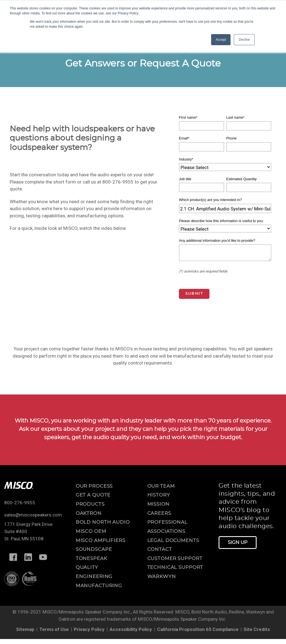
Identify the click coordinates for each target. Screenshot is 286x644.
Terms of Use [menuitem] (54, 629)
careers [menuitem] (159, 513)
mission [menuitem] (158, 504)
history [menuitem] (159, 495)
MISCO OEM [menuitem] (91, 531)
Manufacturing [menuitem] (99, 586)
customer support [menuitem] (175, 558)
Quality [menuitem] (87, 567)
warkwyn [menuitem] (162, 576)
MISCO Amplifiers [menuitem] (101, 540)
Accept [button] (221, 40)
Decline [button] (244, 40)
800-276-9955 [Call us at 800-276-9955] (20, 503)
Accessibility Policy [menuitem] (131, 629)
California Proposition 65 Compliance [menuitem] (198, 629)
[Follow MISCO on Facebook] (13, 557)
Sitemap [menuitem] (25, 629)
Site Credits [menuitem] (257, 629)
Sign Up (238, 542)
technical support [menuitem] (175, 567)
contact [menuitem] (160, 549)
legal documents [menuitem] (173, 540)
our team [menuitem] (161, 486)
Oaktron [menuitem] (89, 513)
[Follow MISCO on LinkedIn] (28, 557)
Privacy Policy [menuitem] (89, 629)
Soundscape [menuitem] (94, 549)
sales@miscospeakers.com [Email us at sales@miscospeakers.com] (33, 515)
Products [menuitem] (90, 504)
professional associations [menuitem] (167, 527)
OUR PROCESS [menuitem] (94, 486)
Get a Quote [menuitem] (93, 495)
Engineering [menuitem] (94, 576)
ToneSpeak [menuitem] (92, 558)
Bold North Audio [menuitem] (103, 522)
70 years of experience (239, 421)
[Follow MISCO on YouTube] (43, 557)
